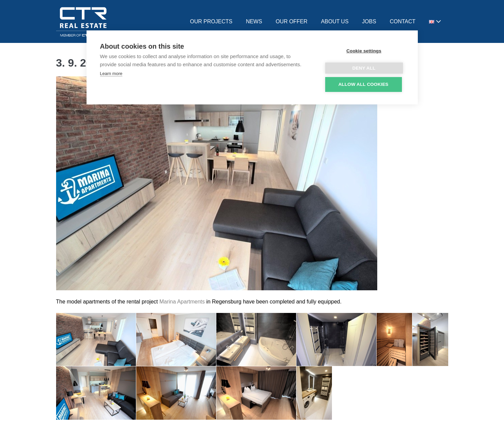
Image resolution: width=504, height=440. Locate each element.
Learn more (111, 74)
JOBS (369, 21)
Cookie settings (364, 51)
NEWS (254, 21)
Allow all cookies (363, 84)
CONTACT (403, 21)
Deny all (364, 68)
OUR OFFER (291, 21)
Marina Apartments (182, 302)
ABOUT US (335, 21)
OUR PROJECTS (211, 21)
